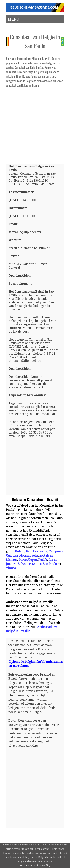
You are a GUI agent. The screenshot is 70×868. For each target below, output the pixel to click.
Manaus (12, 560)
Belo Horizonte (36, 551)
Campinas (56, 551)
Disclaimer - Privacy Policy (35, 865)
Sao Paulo (50, 564)
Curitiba (12, 556)
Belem (20, 551)
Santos (37, 564)
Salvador (24, 564)
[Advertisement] (35, 124)
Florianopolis (29, 556)
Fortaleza (46, 556)
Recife (43, 560)
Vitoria (11, 568)
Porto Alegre (28, 560)
